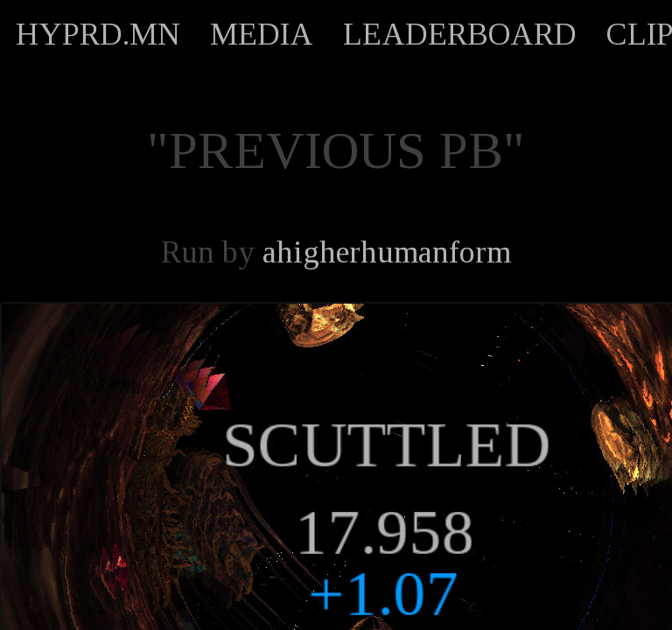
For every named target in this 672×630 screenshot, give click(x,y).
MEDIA (262, 34)
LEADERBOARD (460, 34)
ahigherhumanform (387, 252)
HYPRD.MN (98, 34)
